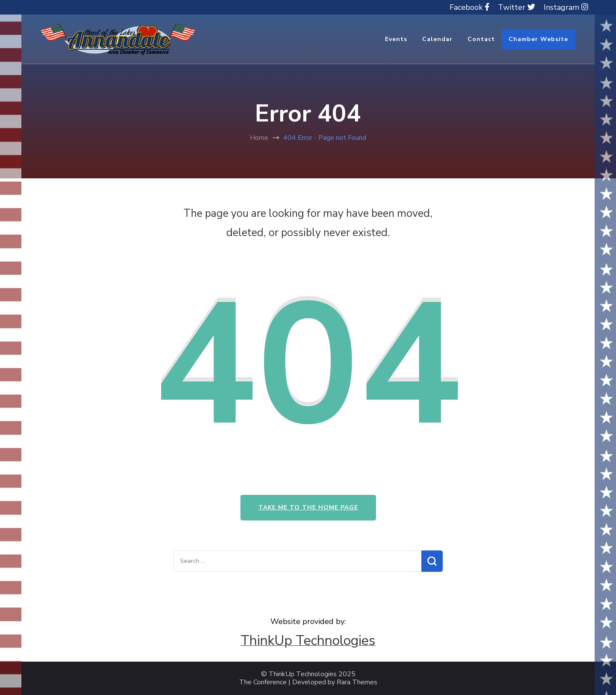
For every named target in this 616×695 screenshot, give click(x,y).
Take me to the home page (308, 507)
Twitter (517, 7)
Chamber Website (538, 39)
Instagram (566, 7)
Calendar (437, 39)
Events (396, 39)
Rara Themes (357, 682)
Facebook (469, 7)
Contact (481, 39)
